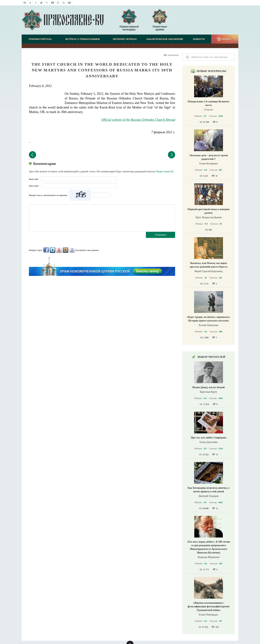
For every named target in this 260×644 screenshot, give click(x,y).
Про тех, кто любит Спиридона (209, 438)
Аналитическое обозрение (165, 39)
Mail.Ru (66, 250)
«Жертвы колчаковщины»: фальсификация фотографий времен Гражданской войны (209, 606)
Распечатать (173, 55)
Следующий (172, 155)
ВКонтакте (53, 250)
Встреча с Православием (83, 39)
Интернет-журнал (125, 39)
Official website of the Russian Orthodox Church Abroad (138, 120)
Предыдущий (32, 155)
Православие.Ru (165, 171)
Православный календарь (129, 22)
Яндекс (59, 250)
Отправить (161, 235)
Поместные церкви (160, 28)
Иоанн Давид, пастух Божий (209, 387)
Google (72, 250)
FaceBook (46, 250)
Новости (199, 39)
